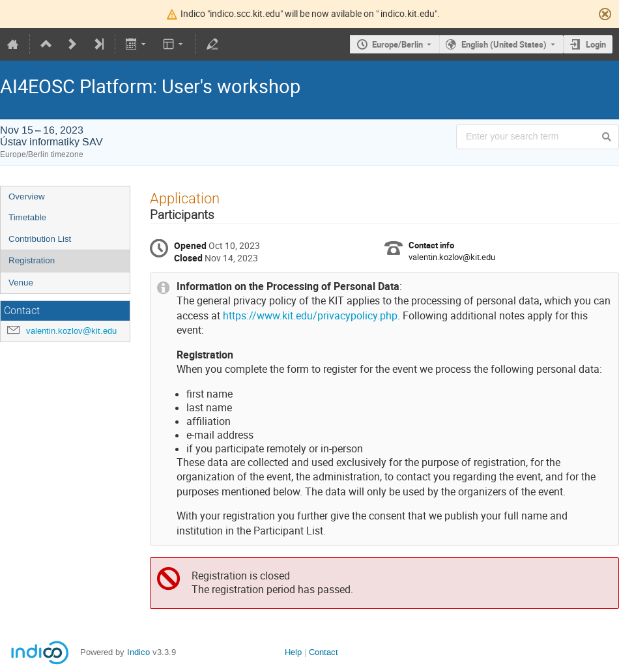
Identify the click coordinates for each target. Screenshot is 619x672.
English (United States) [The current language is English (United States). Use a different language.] (504, 44)
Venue (21, 283)
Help (293, 652)
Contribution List (40, 239)
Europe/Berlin (397, 44)
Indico (138, 652)
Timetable (27, 217)
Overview (27, 197)
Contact (324, 652)
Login (596, 44)
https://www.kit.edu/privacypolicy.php (310, 316)
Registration (32, 260)
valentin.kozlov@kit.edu (71, 331)
